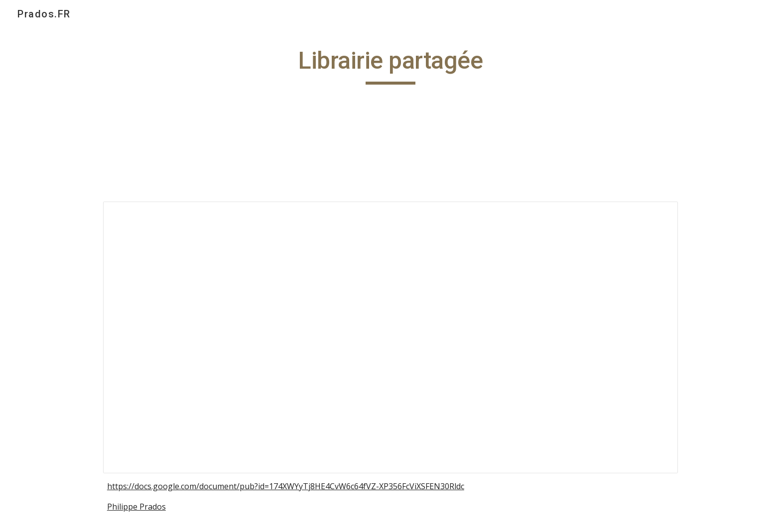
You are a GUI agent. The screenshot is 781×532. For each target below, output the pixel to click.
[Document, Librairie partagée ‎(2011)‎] (390, 337)
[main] (390, 65)
